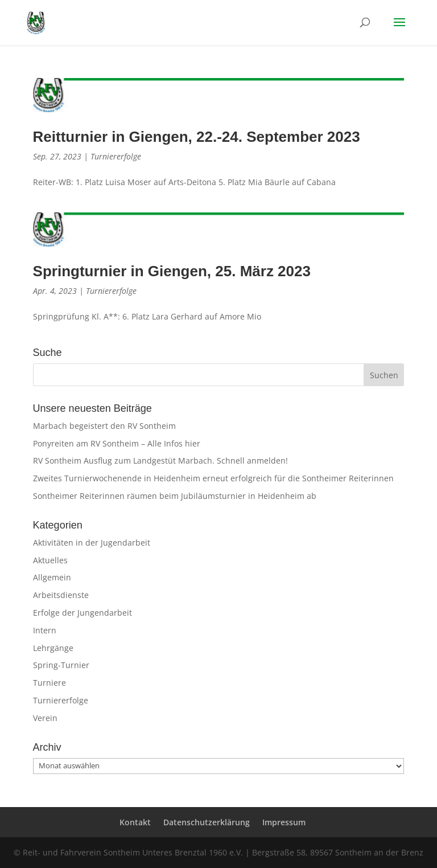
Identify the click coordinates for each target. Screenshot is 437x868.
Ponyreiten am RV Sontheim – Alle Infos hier (117, 443)
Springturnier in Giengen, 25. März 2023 (172, 271)
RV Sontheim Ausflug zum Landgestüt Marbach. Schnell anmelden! (160, 460)
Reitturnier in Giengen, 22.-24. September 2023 (197, 137)
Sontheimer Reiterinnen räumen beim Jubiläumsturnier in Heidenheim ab (175, 496)
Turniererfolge (116, 156)
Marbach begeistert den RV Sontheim (104, 426)
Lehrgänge (53, 648)
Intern (45, 630)
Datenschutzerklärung (207, 822)
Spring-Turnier (61, 665)
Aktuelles (50, 560)
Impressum (284, 822)
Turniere (50, 683)
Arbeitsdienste (61, 595)
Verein (45, 718)
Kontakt (135, 822)
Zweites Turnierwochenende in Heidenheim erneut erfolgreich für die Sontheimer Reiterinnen (213, 478)
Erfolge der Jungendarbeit (83, 613)
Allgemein (52, 577)
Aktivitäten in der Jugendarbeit (92, 542)
